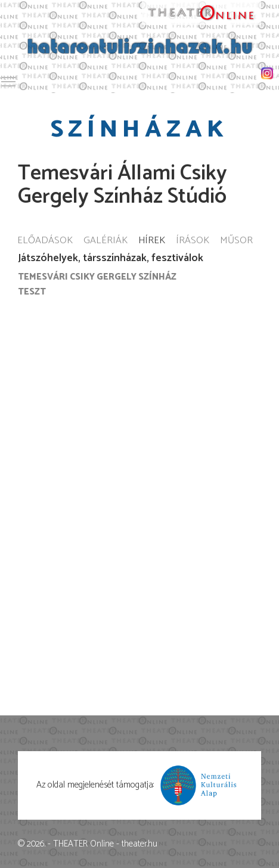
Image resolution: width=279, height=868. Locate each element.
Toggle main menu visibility (9, 80)
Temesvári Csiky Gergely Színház (97, 277)
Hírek (152, 241)
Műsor (236, 241)
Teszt (32, 292)
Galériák (106, 241)
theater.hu (139, 844)
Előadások (45, 241)
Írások (193, 241)
